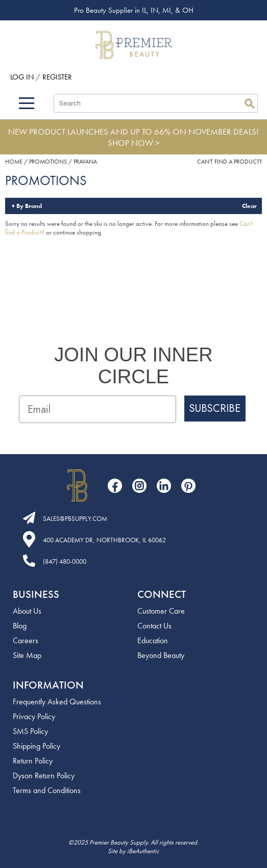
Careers (26, 640)
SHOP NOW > (134, 143)
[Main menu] (27, 103)
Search (250, 103)
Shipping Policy (37, 746)
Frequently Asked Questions (57, 702)
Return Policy (33, 761)
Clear (249, 206)
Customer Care (161, 611)
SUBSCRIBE (215, 409)
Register (57, 77)
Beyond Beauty (161, 655)
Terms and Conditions (47, 790)
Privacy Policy (34, 716)
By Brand (29, 206)
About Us (27, 611)
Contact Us (154, 626)
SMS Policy (30, 731)
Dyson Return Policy (44, 775)
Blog (20, 626)
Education (153, 640)
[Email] (98, 409)
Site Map (27, 655)
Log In (23, 77)
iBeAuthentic (143, 851)
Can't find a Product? (229, 162)
